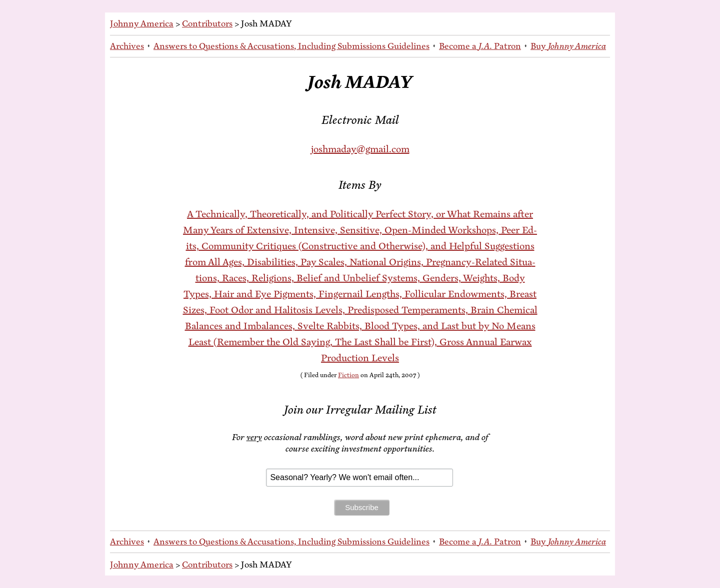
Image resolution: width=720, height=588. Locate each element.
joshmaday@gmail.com (360, 149)
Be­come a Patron (480, 46)
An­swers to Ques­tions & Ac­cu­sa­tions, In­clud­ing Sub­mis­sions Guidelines (291, 46)
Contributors (207, 23)
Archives (127, 46)
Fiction (348, 375)
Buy (568, 46)
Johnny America (142, 23)
